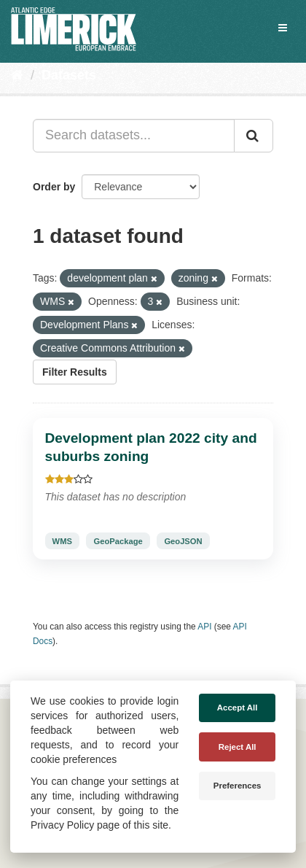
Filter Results (75, 372)
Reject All (238, 747)
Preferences (238, 786)
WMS (62, 540)
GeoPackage (118, 540)
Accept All (238, 708)
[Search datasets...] (134, 136)
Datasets (69, 75)
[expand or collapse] (283, 28)
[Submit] (254, 136)
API (204, 627)
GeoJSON (183, 540)
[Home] (17, 75)
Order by (54, 187)
